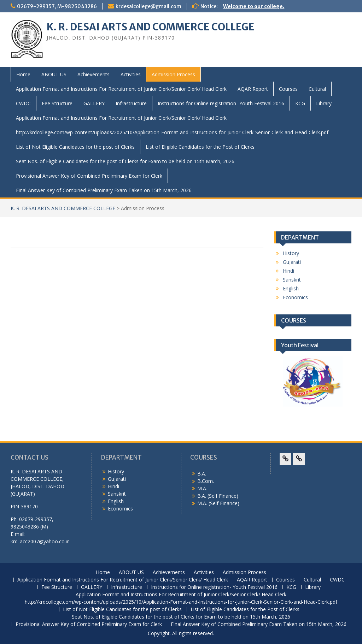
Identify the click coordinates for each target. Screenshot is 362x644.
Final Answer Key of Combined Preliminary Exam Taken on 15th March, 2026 (104, 190)
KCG (300, 103)
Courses (288, 89)
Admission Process (173, 74)
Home (23, 74)
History (291, 253)
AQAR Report (253, 89)
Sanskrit (292, 280)
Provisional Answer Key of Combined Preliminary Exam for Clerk (89, 176)
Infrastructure (131, 103)
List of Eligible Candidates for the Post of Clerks (200, 147)
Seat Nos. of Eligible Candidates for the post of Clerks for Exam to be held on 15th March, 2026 (125, 161)
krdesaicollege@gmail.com (148, 6)
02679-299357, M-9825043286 (57, 6)
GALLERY (94, 103)
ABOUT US (54, 74)
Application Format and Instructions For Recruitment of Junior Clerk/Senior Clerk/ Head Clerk (121, 89)
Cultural (317, 89)
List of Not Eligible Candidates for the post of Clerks (75, 147)
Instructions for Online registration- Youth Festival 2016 (221, 103)
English (291, 288)
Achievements (94, 74)
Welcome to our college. (254, 6)
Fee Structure (57, 103)
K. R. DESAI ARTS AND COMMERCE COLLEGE (151, 27)
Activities (131, 74)
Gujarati (292, 262)
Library (324, 103)
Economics (295, 297)
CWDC (23, 103)
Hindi (288, 271)
